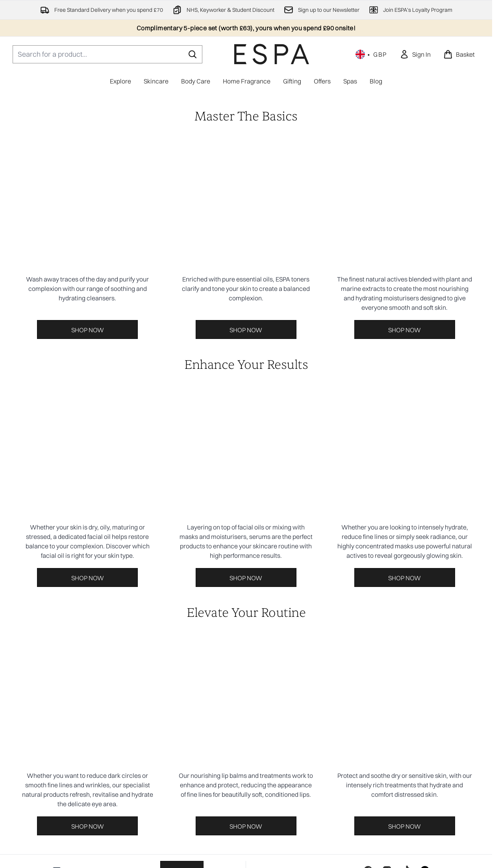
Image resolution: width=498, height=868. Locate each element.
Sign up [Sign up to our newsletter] (182, 564)
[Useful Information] (246, 778)
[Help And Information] (246, 734)
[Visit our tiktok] (406, 563)
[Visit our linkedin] (425, 563)
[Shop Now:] (88, 270)
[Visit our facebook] (368, 563)
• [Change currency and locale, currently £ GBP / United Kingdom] (371, 54)
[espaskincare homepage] (272, 54)
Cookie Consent (246, 712)
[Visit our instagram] (387, 563)
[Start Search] (193, 54)
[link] (415, 54)
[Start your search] (107, 54)
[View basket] (459, 54)
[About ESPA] (246, 756)
